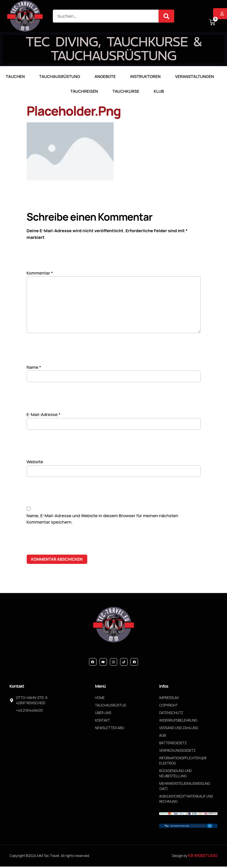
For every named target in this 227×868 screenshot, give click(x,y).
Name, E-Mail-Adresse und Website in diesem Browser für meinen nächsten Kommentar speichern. (102, 520)
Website (35, 463)
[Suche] (166, 16)
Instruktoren (145, 76)
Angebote (105, 76)
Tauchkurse (126, 91)
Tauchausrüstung (60, 76)
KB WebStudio (203, 857)
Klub (159, 91)
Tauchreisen (84, 91)
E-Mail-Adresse (44, 415)
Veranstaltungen (195, 76)
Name (34, 368)
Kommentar (40, 273)
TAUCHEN (15, 76)
